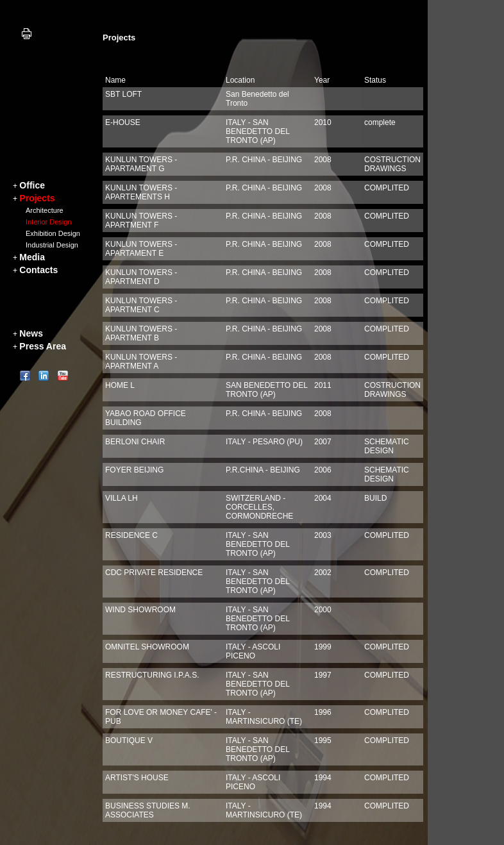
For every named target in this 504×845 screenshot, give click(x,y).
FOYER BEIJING (134, 470)
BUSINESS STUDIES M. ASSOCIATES (148, 810)
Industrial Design (52, 245)
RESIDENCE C (131, 535)
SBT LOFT (123, 94)
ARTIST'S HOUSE (137, 778)
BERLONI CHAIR (135, 442)
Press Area (43, 346)
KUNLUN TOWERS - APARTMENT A (141, 362)
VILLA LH (122, 498)
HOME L (120, 385)
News (31, 333)
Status (375, 80)
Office (32, 185)
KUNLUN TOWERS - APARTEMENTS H (141, 192)
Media (32, 257)
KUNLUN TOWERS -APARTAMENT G (141, 164)
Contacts (38, 270)
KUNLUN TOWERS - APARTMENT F (141, 221)
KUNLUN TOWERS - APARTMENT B (141, 333)
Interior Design (49, 222)
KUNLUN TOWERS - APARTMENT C (141, 305)
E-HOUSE (123, 122)
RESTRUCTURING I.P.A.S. (152, 675)
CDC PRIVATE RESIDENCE (154, 573)
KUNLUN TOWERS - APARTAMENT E (141, 249)
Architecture (45, 210)
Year (322, 80)
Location (240, 80)
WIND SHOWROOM (140, 610)
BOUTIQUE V (129, 740)
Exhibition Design (53, 233)
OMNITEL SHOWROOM (147, 647)
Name (115, 80)
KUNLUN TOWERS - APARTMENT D (141, 277)
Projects (37, 198)
